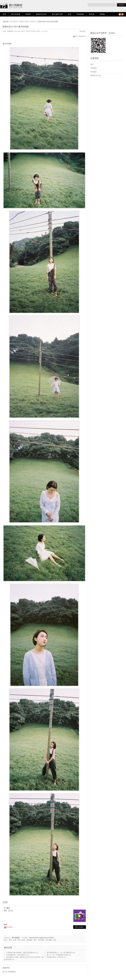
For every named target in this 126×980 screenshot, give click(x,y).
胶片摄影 (41, 940)
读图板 (102, 14)
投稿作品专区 (41, 14)
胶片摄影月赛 (57, 14)
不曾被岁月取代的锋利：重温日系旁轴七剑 (21, 953)
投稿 (19, 940)
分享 (15, 940)
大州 (18, 31)
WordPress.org (95, 75)
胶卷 (24, 940)
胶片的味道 (16, 14)
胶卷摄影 (30, 940)
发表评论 (83, 31)
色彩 (55, 940)
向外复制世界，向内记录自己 (16, 955)
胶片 (35, 940)
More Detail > (80, 927)
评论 (93, 72)
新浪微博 (10, 927)
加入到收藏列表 (81, 36)
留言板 (92, 14)
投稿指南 (80, 14)
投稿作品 (33, 22)
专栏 (70, 14)
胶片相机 (49, 940)
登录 (6, 972)
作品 (10, 940)
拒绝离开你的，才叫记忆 (55, 957)
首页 (4, 14)
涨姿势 (28, 14)
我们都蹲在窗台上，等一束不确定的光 (60, 953)
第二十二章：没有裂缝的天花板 (57, 955)
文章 (93, 68)
